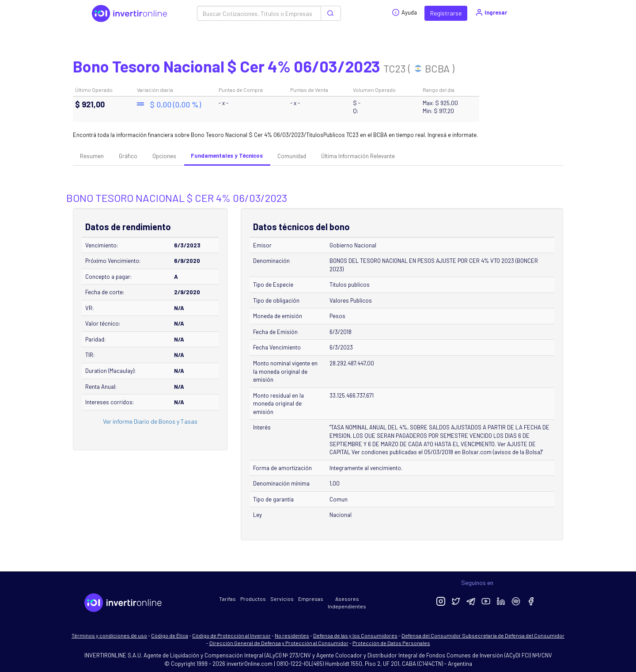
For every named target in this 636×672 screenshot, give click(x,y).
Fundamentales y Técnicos (227, 156)
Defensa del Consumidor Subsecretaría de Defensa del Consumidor (483, 635)
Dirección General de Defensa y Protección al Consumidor (279, 643)
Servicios (282, 599)
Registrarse (446, 13)
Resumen (92, 156)
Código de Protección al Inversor (231, 635)
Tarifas (227, 599)
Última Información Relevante (358, 156)
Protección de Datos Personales (391, 643)
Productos (253, 599)
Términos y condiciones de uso (109, 635)
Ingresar (491, 12)
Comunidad (292, 156)
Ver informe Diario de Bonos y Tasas (150, 421)
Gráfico (128, 156)
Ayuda (404, 12)
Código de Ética (170, 635)
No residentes (292, 635)
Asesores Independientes (347, 602)
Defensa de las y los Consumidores (355, 635)
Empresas (311, 599)
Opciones (164, 156)
